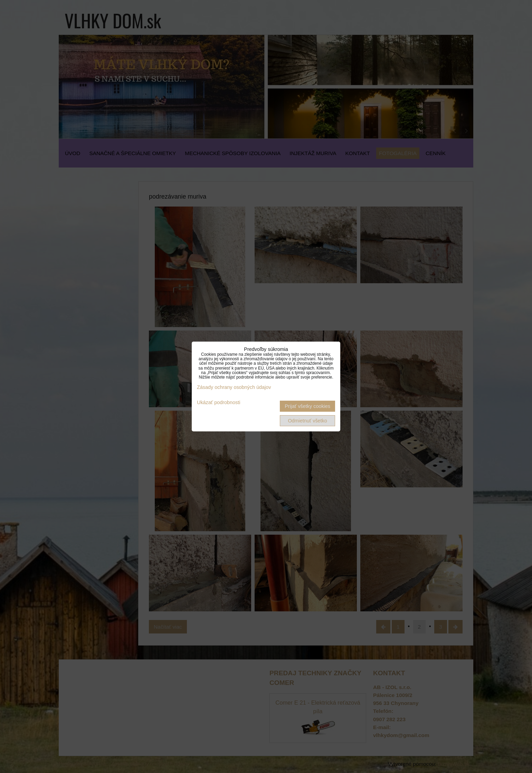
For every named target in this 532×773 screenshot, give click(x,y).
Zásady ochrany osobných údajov (234, 387)
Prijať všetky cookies (307, 406)
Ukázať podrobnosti (218, 403)
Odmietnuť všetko (307, 421)
